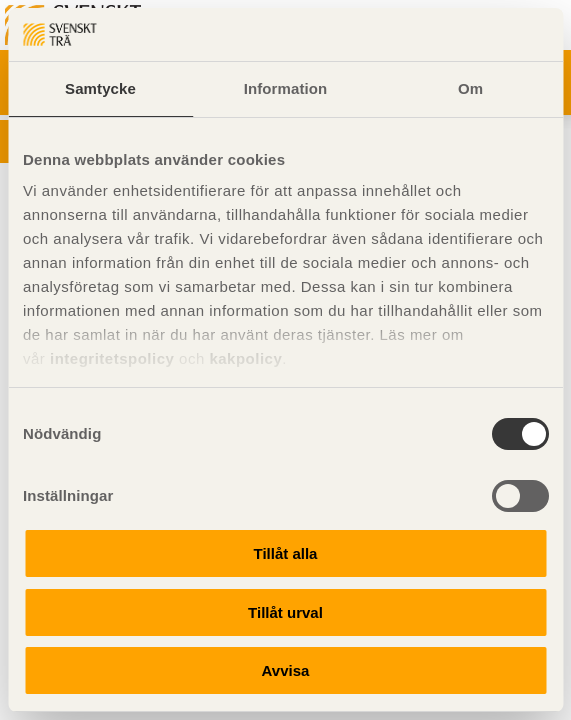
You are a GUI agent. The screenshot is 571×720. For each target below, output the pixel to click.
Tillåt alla (286, 553)
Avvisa (286, 670)
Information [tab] (286, 88)
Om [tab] (470, 88)
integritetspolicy (112, 358)
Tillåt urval (285, 612)
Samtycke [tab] (100, 88)
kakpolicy (245, 358)
